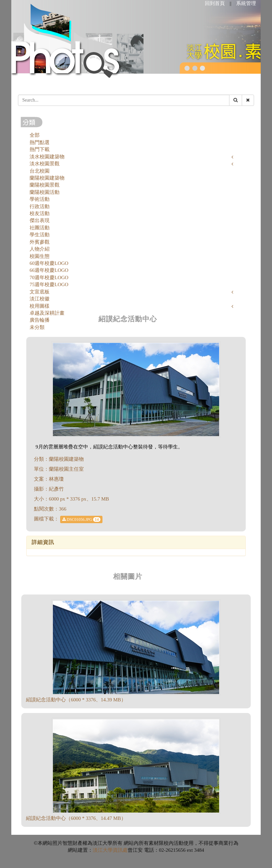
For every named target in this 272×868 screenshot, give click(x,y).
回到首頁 (215, 3)
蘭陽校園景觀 (45, 185)
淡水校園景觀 (45, 164)
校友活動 (40, 213)
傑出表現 (40, 220)
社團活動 (40, 228)
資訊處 (120, 850)
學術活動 (40, 199)
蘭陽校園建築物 (47, 178)
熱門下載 (40, 149)
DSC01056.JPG (81, 519)
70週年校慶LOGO (49, 277)
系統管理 (246, 3)
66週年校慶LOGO (49, 270)
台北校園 (40, 171)
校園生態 (40, 256)
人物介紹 (40, 249)
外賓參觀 (40, 242)
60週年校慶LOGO (49, 263)
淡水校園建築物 (47, 157)
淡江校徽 (40, 299)
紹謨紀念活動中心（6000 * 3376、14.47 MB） (76, 818)
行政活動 (40, 206)
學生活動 (40, 235)
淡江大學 (103, 850)
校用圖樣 (40, 306)
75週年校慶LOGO (49, 284)
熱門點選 (40, 142)
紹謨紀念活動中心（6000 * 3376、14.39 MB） (76, 700)
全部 (35, 135)
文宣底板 (40, 292)
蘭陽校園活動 (45, 192)
